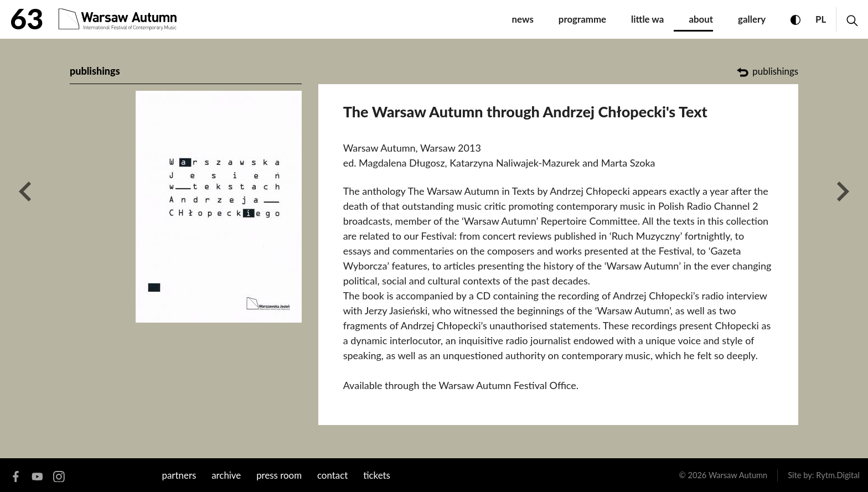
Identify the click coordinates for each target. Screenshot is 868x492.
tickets (377, 475)
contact (332, 475)
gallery (752, 19)
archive (226, 475)
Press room (279, 475)
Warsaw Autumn (738, 475)
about (701, 19)
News (523, 19)
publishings (95, 71)
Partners (179, 475)
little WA (647, 19)
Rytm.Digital (838, 475)
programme (582, 19)
